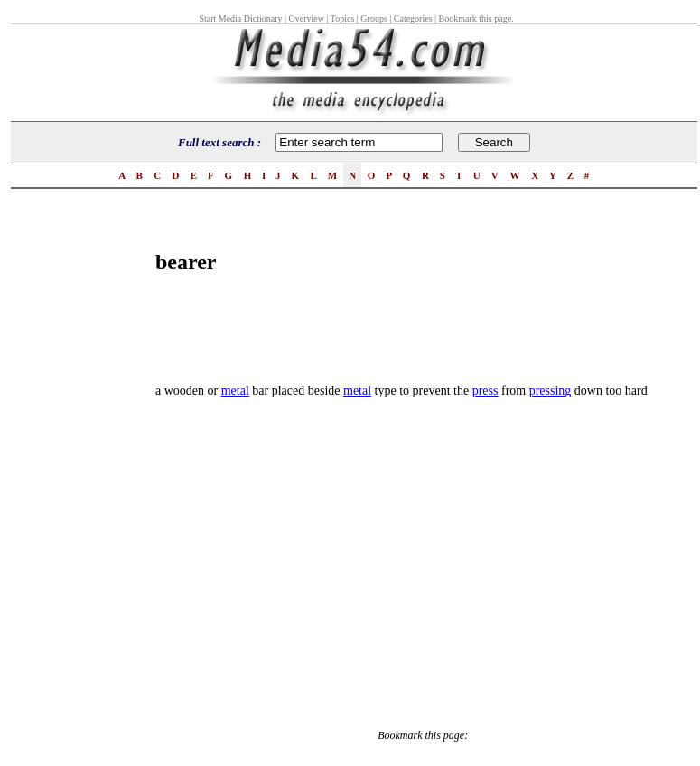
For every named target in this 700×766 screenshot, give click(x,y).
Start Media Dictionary (240, 19)
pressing (551, 391)
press (485, 391)
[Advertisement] (83, 484)
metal (235, 391)
